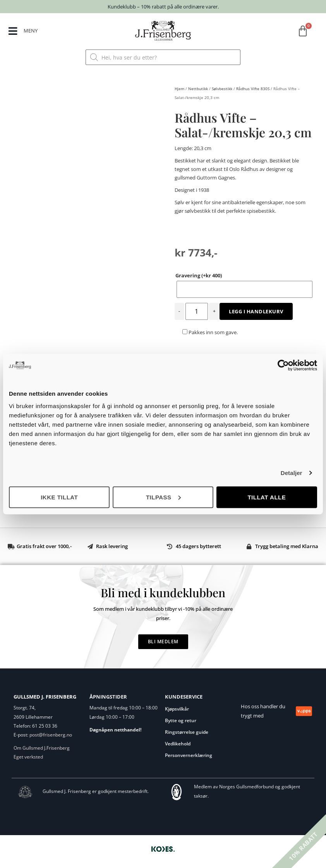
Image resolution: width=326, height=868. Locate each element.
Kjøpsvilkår (177, 709)
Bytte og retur (181, 720)
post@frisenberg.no (51, 735)
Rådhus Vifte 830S (253, 89)
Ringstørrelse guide (187, 732)
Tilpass (163, 497)
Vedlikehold (178, 744)
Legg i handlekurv (256, 311)
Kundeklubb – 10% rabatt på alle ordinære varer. (163, 7)
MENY (31, 31)
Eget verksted (28, 757)
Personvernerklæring (189, 755)
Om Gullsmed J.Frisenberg (42, 748)
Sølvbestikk (222, 89)
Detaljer (292, 473)
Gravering (199, 275)
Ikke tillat (59, 497)
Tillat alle (267, 497)
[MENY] (13, 32)
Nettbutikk (198, 89)
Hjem (179, 89)
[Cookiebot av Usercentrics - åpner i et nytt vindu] (283, 366)
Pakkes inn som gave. (210, 332)
